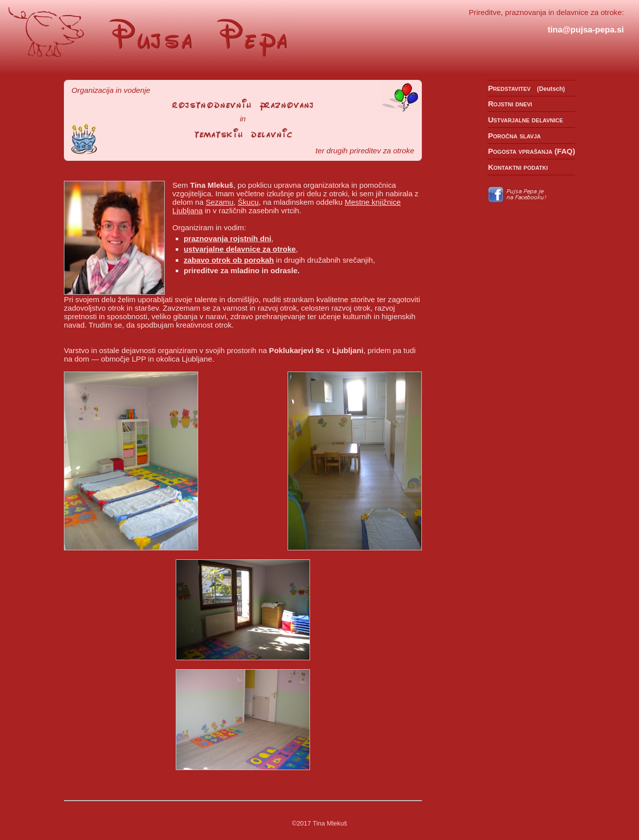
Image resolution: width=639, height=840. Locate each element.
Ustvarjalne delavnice (525, 120)
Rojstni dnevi (510, 104)
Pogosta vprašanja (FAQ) (531, 151)
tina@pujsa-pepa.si (586, 30)
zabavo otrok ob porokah (229, 260)
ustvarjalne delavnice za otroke (240, 249)
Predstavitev (509, 88)
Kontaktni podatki (518, 167)
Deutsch (551, 89)
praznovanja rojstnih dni (228, 238)
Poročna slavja (514, 136)
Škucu (248, 202)
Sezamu (220, 202)
